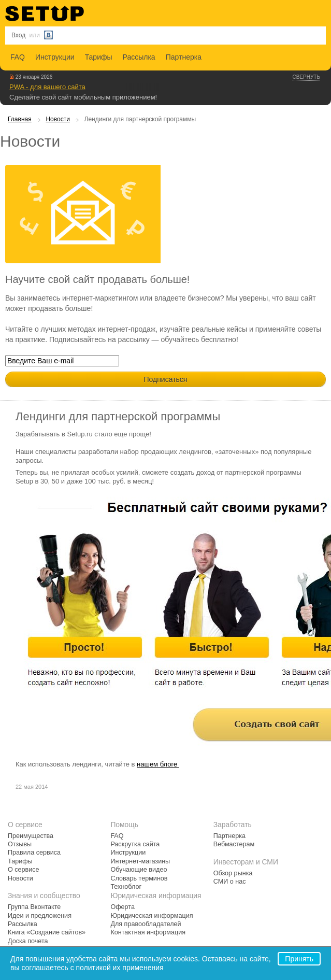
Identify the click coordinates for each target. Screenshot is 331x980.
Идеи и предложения (40, 916)
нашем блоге (158, 764)
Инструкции (55, 57)
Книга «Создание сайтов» (47, 932)
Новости (57, 119)
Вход (18, 35)
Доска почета (28, 941)
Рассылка (139, 57)
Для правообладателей (146, 924)
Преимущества (31, 836)
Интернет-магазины (140, 861)
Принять (299, 959)
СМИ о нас (230, 882)
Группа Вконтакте (34, 907)
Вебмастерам (234, 844)
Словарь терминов (139, 878)
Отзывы (20, 844)
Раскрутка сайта (135, 844)
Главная (20, 119)
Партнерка (184, 57)
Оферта (123, 907)
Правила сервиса (34, 853)
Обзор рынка (233, 873)
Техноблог (126, 887)
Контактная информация (148, 932)
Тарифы (99, 57)
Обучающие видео (139, 870)
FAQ (18, 57)
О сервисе (24, 870)
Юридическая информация (152, 916)
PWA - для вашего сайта (47, 87)
